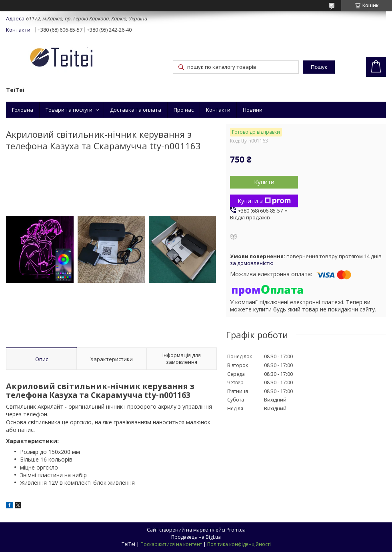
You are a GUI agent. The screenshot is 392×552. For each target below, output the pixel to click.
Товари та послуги (69, 110)
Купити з (264, 201)
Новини (253, 110)
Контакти (218, 110)
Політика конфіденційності (239, 544)
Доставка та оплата (136, 110)
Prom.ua (236, 530)
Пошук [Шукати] (319, 67)
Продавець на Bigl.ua (196, 537)
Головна (23, 110)
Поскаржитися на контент (171, 544)
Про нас (184, 110)
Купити (264, 182)
